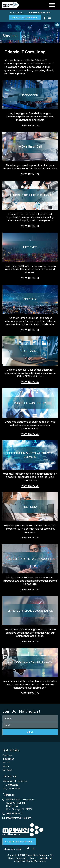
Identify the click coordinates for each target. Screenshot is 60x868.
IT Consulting (10, 785)
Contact (7, 770)
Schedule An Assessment (25, 18)
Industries (8, 759)
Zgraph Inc (20, 861)
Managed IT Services (15, 781)
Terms (33, 858)
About (6, 762)
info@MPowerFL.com (40, 13)
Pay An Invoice (11, 788)
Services (7, 755)
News (6, 766)
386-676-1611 (17, 13)
